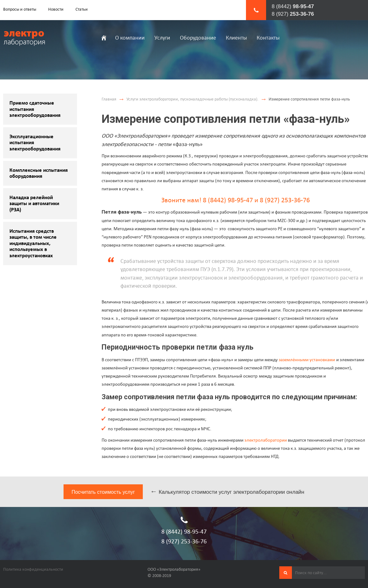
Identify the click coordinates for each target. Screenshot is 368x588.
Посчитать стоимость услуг (103, 492)
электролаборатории (266, 440)
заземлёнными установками (307, 359)
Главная (109, 99)
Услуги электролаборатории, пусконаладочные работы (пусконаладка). (192, 99)
